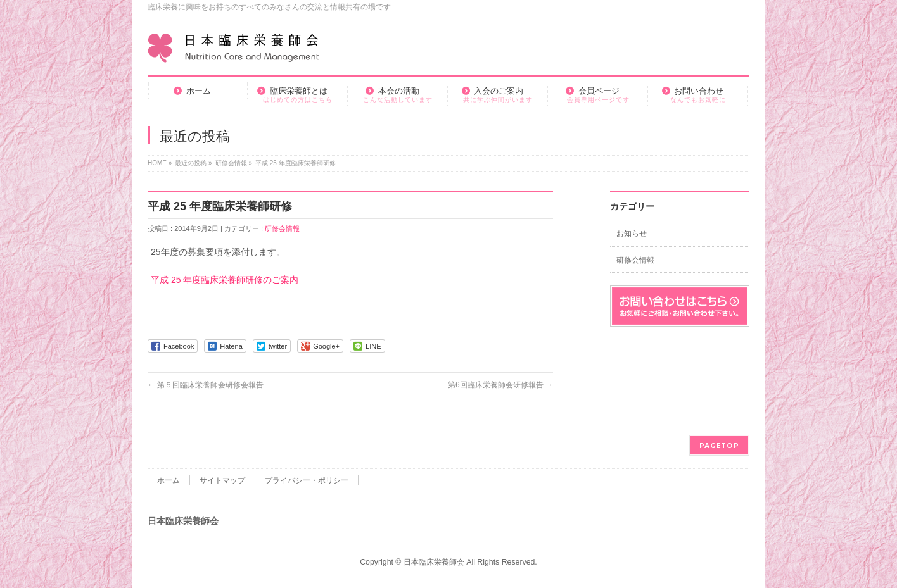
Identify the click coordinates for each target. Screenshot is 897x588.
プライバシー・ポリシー (307, 480)
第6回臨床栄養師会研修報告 (500, 385)
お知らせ (632, 234)
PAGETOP (719, 445)
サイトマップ (222, 480)
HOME (157, 163)
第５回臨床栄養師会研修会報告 (206, 385)
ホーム (169, 480)
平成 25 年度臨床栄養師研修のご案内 (225, 280)
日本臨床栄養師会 (434, 562)
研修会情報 (231, 163)
